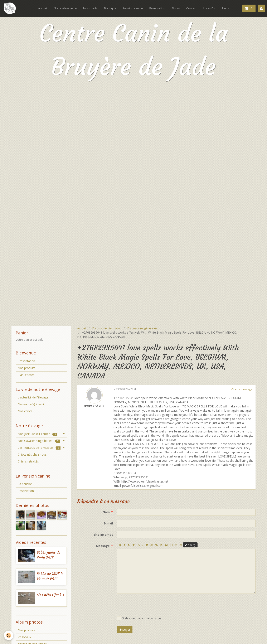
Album (176, 8)
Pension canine (133, 8)
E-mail (108, 523)
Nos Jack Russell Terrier (37, 434)
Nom (106, 512)
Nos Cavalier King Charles (39, 441)
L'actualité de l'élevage (33, 397)
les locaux (24, 637)
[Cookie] (9, 635)
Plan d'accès (26, 375)
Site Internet (103, 535)
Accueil (82, 328)
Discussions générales (142, 328)
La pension (25, 484)
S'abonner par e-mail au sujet (139, 618)
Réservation (157, 8)
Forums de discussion (107, 328)
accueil (43, 8)
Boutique (110, 8)
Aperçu (190, 545)
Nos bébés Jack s (50, 595)
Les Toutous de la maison (39, 448)
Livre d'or (209, 8)
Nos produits (26, 368)
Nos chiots (90, 8)
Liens (225, 8)
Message (103, 546)
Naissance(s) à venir (31, 404)
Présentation (26, 361)
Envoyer (125, 630)
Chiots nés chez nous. (32, 454)
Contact (192, 8)
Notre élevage (64, 8)
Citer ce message (242, 389)
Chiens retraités (28, 461)
